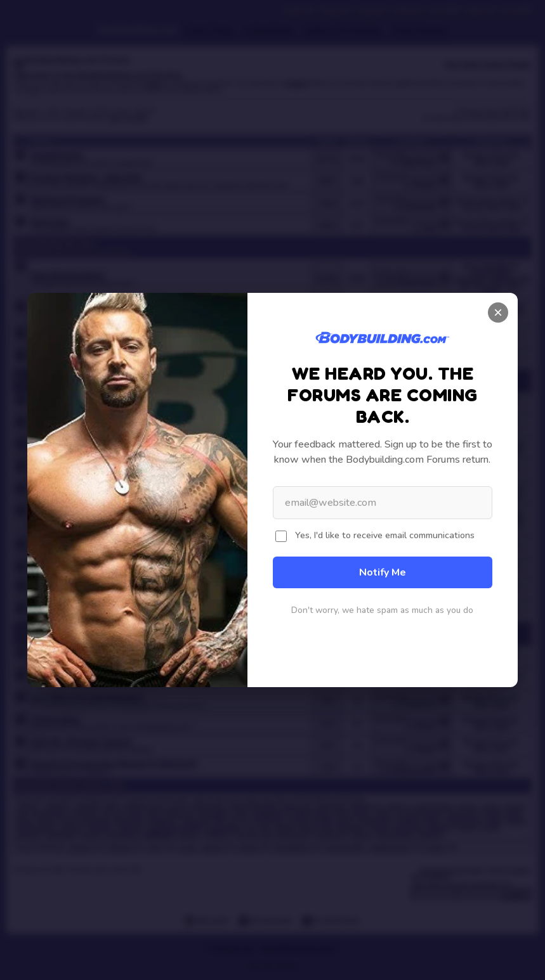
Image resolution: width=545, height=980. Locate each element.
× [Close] (498, 312)
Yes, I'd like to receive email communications (385, 535)
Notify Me (383, 572)
